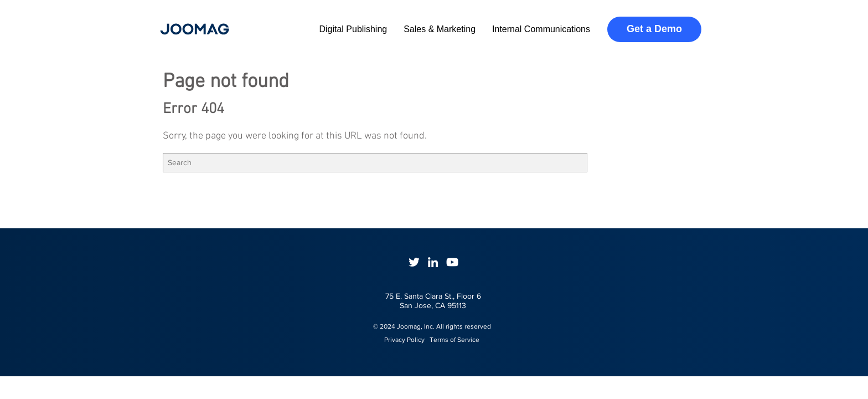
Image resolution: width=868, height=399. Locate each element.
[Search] (375, 163)
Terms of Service (454, 340)
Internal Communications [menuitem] (541, 29)
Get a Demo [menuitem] (654, 29)
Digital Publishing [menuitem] (353, 29)
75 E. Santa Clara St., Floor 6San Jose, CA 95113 (433, 301)
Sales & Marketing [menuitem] (440, 29)
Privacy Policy (399, 340)
